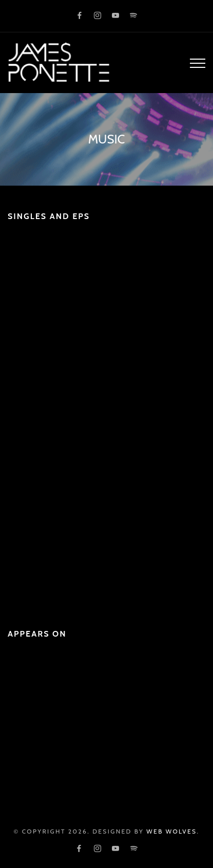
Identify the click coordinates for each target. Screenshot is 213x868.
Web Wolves (171, 831)
